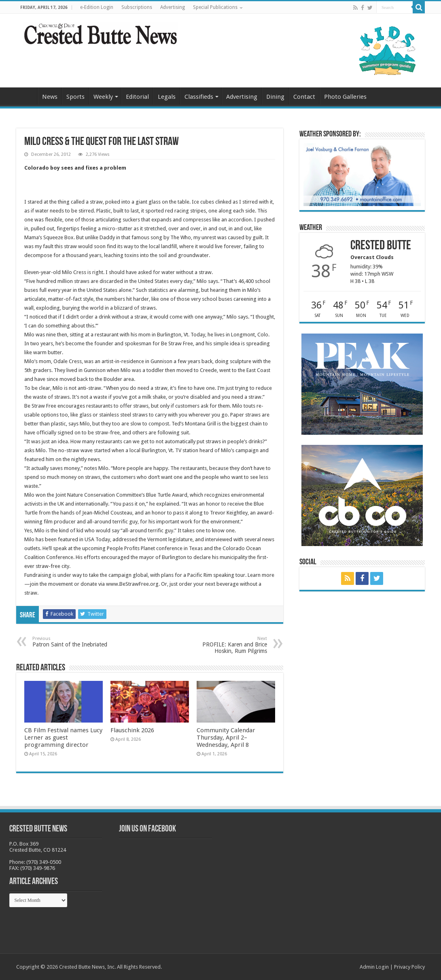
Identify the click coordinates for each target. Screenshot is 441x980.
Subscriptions (137, 7)
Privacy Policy (409, 967)
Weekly (103, 97)
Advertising (173, 7)
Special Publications (215, 7)
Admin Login (374, 967)
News (50, 97)
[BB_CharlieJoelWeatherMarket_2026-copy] (362, 174)
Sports (75, 97)
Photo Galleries (345, 97)
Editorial (137, 97)
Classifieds (199, 97)
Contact (304, 97)
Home (27, 96)
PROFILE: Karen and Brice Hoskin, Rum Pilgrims (226, 645)
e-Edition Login (97, 7)
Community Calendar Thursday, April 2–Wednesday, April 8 (226, 738)
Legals (167, 97)
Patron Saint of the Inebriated (74, 642)
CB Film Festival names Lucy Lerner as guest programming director (63, 738)
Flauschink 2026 (132, 730)
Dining (275, 97)
